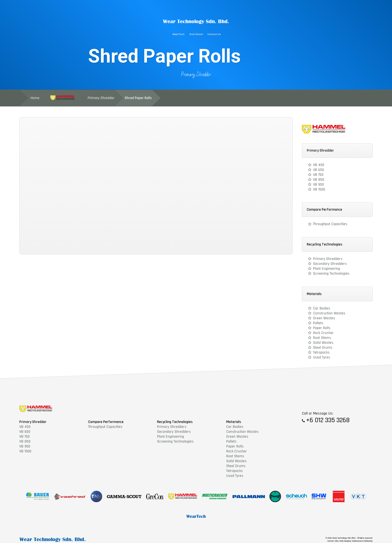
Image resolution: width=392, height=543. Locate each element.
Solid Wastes (323, 343)
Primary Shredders (328, 259)
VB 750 (318, 175)
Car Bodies (322, 308)
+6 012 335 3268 (328, 420)
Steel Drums (323, 348)
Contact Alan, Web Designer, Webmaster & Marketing (350, 541)
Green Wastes (324, 318)
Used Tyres (322, 357)
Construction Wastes (329, 313)
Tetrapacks (321, 352)
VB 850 (319, 180)
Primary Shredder (196, 75)
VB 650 (318, 170)
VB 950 (318, 185)
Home (35, 98)
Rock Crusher (323, 333)
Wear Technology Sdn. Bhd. (196, 21)
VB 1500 (319, 189)
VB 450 (319, 165)
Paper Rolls (322, 328)
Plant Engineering (327, 269)
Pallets (318, 323)
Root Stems (322, 338)
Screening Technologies (331, 274)
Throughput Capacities (330, 224)
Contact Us (214, 34)
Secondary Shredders (330, 264)
